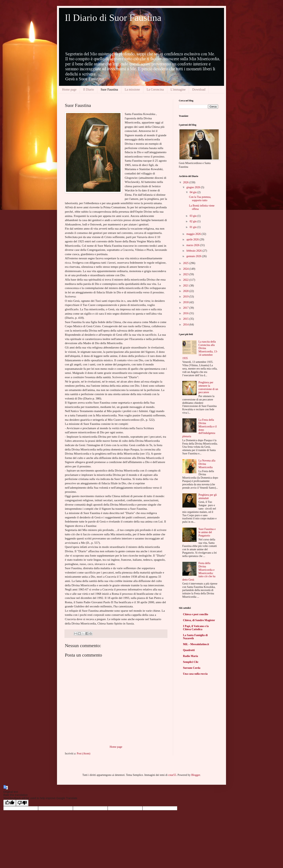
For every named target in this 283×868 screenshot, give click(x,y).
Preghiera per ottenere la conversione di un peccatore (208, 387)
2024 (186, 269)
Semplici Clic (191, 662)
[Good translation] (10, 803)
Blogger (196, 775)
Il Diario (89, 89)
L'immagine (178, 89)
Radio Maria (191, 656)
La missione (132, 89)
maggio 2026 (194, 234)
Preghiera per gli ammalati (208, 497)
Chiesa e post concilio (196, 614)
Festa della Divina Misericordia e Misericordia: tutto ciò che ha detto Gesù (199, 571)
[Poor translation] (22, 803)
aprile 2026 (193, 239)
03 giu (193, 216)
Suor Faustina (109, 89)
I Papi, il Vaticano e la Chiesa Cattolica (196, 628)
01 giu (193, 227)
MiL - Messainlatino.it (196, 644)
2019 (186, 297)
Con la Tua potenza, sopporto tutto (200, 199)
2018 (186, 302)
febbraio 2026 (194, 251)
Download (199, 89)
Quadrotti (189, 650)
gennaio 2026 (194, 256)
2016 (186, 313)
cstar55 (172, 775)
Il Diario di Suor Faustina (113, 18)
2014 (186, 325)
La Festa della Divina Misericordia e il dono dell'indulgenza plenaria (200, 428)
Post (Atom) (84, 754)
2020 (186, 291)
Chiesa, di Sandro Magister (199, 620)
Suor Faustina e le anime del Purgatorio (207, 532)
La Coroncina (155, 89)
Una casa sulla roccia (195, 674)
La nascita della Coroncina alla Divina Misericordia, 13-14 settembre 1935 (200, 350)
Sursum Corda (192, 668)
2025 (186, 263)
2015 (186, 319)
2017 (186, 308)
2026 (186, 182)
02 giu (193, 221)
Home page (69, 89)
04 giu (193, 192)
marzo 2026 (193, 245)
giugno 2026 (194, 187)
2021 (186, 286)
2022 (186, 280)
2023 (186, 274)
